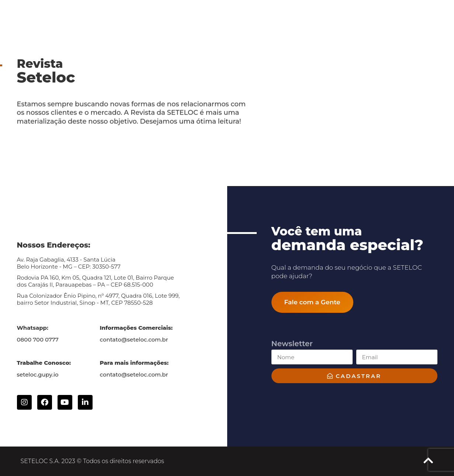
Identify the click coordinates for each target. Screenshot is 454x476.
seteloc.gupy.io (38, 374)
